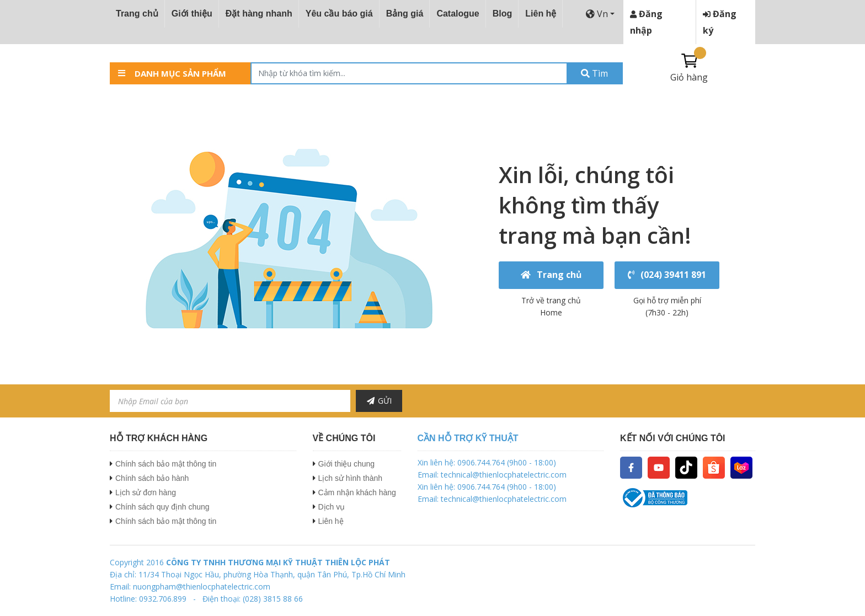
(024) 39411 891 (667, 275)
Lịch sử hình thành (351, 478)
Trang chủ (137, 14)
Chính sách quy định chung (162, 507)
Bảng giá (405, 14)
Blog (503, 14)
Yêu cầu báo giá (339, 14)
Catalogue (458, 14)
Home (551, 312)
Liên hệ (541, 14)
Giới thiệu (192, 14)
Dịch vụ (332, 507)
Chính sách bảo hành (152, 478)
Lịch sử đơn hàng (146, 492)
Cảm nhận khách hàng (357, 492)
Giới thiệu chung (347, 464)
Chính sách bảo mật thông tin (166, 464)
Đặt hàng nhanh (259, 14)
